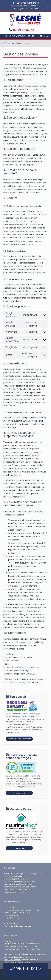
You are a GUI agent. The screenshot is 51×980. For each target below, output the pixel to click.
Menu (45, 36)
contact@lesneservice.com (20, 926)
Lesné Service (6, 43)
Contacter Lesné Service (14, 892)
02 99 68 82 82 (24, 30)
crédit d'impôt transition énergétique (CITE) (23, 715)
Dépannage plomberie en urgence (18, 879)
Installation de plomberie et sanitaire (19, 881)
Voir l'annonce (32, 9)
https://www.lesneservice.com (31, 86)
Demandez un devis (12, 960)
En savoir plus (19, 793)
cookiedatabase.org (17, 682)
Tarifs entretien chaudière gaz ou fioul (20, 887)
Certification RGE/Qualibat (19, 739)
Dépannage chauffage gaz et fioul (18, 884)
